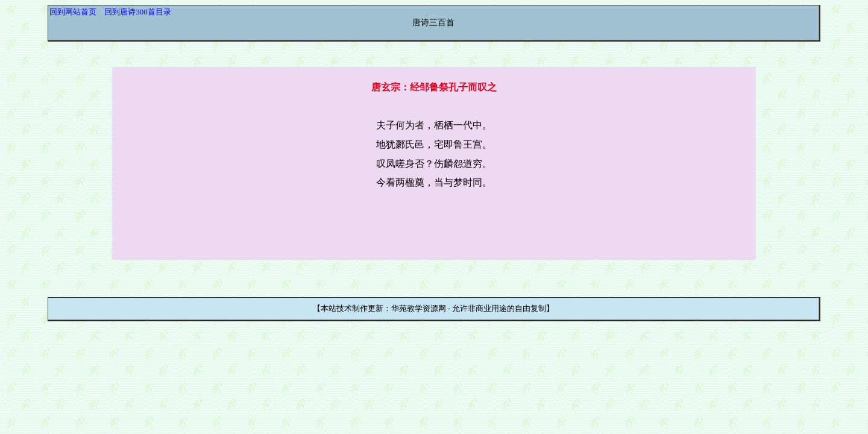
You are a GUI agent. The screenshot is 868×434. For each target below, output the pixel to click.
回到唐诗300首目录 (138, 12)
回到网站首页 (73, 12)
